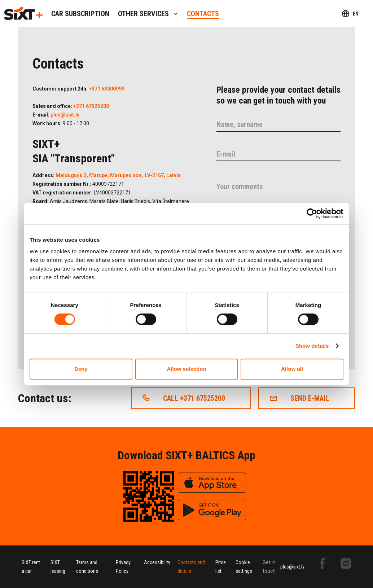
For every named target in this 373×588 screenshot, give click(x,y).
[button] (148, 14)
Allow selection (186, 369)
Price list (221, 567)
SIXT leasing (58, 567)
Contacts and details (191, 567)
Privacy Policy (123, 567)
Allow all (292, 369)
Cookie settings (244, 567)
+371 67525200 (91, 106)
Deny (81, 369)
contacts (203, 14)
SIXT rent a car (31, 567)
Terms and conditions (87, 567)
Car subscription (80, 14)
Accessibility (157, 562)
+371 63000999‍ (107, 89)
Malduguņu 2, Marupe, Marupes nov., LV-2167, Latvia (118, 175)
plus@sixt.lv (65, 115)
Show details (312, 346)
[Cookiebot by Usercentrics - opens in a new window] (312, 214)
